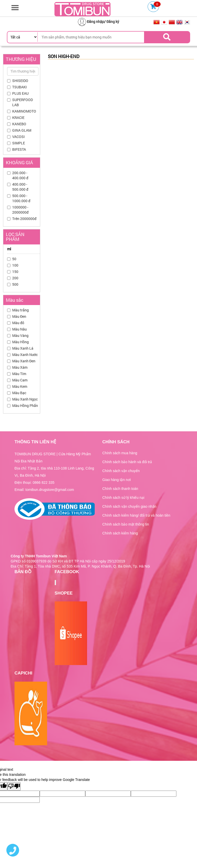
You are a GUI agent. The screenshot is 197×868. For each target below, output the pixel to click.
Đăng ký (113, 22)
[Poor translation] (14, 786)
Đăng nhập (95, 22)
